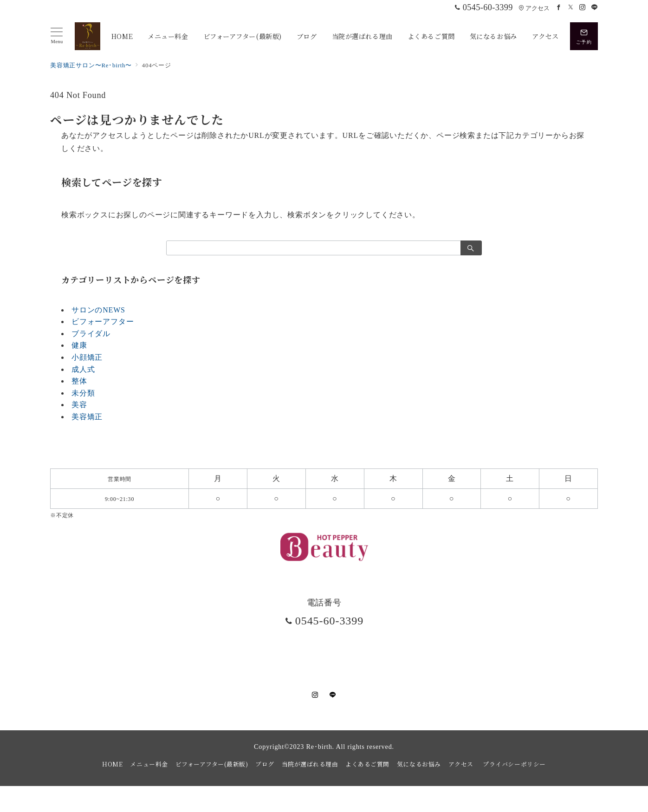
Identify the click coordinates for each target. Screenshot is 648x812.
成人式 (83, 369)
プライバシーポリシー (514, 764)
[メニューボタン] (57, 36)
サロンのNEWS (98, 310)
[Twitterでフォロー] (571, 8)
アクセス (534, 8)
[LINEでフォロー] (595, 8)
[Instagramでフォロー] (583, 8)
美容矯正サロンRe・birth (334, 800)
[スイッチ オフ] (584, 36)
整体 (79, 381)
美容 (79, 405)
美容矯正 (87, 417)
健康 (79, 345)
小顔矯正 (87, 357)
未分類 (83, 393)
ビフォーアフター (103, 322)
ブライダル (91, 334)
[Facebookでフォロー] (559, 8)
